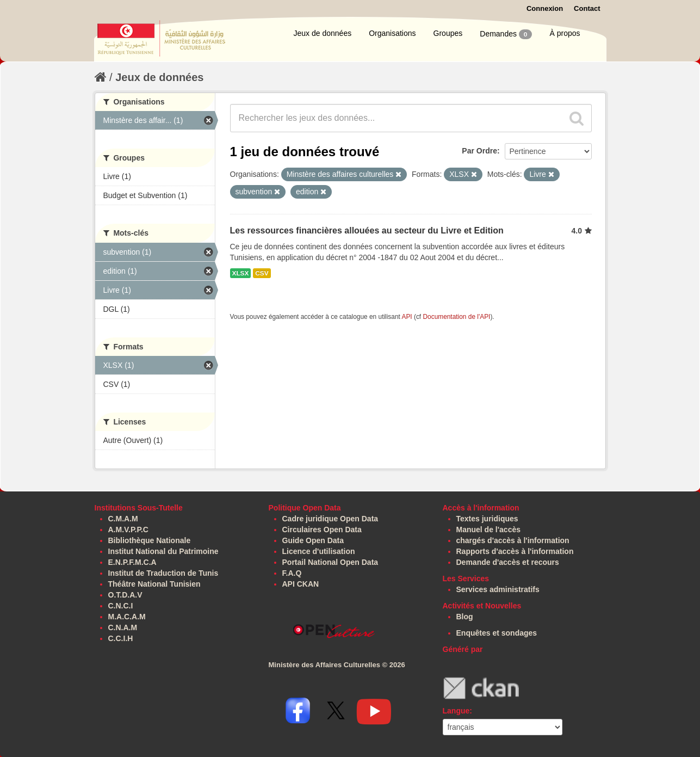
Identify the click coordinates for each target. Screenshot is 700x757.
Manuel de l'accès (489, 530)
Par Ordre (479, 151)
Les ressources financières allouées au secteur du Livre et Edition (367, 230)
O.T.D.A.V (125, 595)
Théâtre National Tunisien (154, 584)
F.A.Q (292, 573)
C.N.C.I (121, 606)
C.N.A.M (123, 627)
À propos (565, 33)
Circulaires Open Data (322, 530)
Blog (465, 617)
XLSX (241, 273)
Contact (587, 8)
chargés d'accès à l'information (513, 540)
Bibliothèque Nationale (150, 540)
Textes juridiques (487, 519)
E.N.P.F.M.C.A (132, 562)
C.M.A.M (123, 519)
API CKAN (301, 584)
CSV (262, 273)
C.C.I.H (121, 638)
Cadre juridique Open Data (330, 519)
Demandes (506, 34)
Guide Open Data (313, 540)
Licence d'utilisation (319, 551)
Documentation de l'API (456, 317)
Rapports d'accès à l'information (515, 551)
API (407, 317)
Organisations (392, 33)
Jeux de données (323, 33)
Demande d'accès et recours (508, 562)
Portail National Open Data (330, 562)
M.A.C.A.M (127, 617)
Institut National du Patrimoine (163, 551)
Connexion (545, 8)
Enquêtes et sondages (497, 633)
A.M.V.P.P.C (128, 530)
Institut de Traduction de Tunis (163, 573)
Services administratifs (498, 589)
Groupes (448, 33)
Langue (456, 711)
